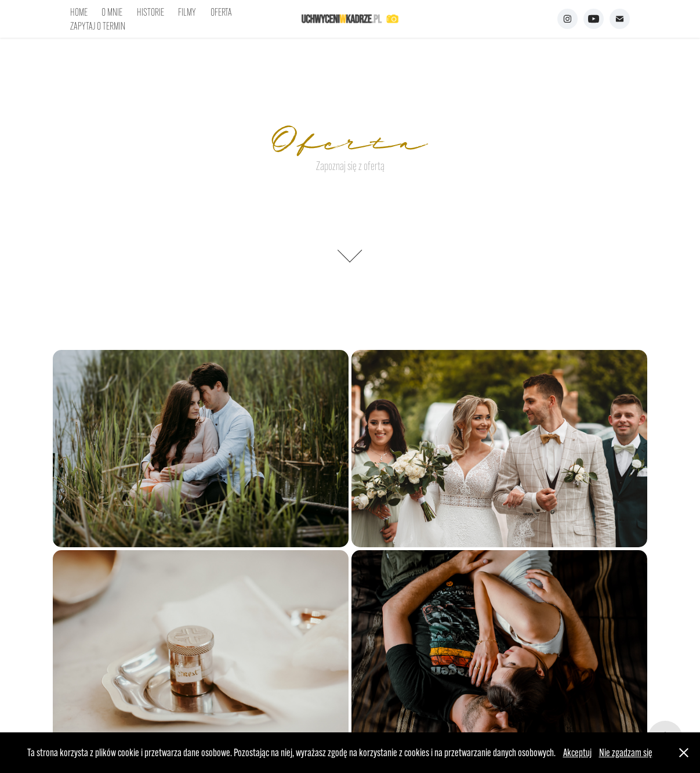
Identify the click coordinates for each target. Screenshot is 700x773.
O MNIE (112, 12)
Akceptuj (577, 753)
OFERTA (221, 12)
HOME (79, 12)
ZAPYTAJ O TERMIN (98, 26)
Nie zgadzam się (626, 753)
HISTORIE (150, 12)
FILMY (187, 12)
